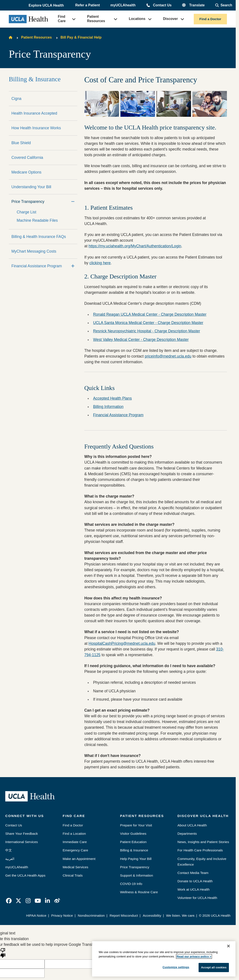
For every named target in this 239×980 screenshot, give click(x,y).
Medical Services (75, 867)
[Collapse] (73, 202)
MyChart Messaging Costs (34, 251)
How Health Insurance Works (36, 128)
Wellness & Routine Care (139, 892)
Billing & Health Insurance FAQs (39, 237)
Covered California (27, 158)
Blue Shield (21, 143)
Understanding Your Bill (31, 187)
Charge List (26, 212)
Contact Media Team (193, 873)
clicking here (100, 263)
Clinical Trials (73, 875)
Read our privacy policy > (194, 956)
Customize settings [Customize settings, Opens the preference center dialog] (176, 967)
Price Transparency (28, 202)
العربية (10, 859)
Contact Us (162, 5)
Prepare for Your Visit (136, 825)
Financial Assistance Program (37, 266)
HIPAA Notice (36, 915)
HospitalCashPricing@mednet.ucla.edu (122, 643)
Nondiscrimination (91, 915)
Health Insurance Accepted (34, 113)
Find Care (62, 19)
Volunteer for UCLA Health (197, 898)
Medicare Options (26, 172)
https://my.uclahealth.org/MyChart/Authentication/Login (135, 246)
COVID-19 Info (131, 884)
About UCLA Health (192, 825)
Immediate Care (75, 842)
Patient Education (133, 842)
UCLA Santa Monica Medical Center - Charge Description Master (148, 323)
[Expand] (73, 266)
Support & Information (137, 875)
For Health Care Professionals (200, 850)
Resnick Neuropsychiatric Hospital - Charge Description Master (147, 331)
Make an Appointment (79, 859)
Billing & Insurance (35, 79)
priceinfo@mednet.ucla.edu (168, 356)
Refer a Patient (88, 5)
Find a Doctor (210, 19)
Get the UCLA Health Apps (25, 875)
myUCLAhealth (123, 5)
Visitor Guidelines (133, 834)
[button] (47, 5)
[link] (9, 901)
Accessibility (152, 915)
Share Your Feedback (22, 834)
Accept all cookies (214, 967)
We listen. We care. (181, 915)
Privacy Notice (62, 915)
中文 (9, 850)
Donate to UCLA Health (195, 881)
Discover (170, 19)
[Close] (228, 946)
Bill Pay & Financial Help (81, 37)
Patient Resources (96, 19)
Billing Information (108, 407)
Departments (187, 834)
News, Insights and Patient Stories (203, 842)
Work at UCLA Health (194, 889)
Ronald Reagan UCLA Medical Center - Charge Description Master (150, 314)
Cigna (16, 99)
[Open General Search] (224, 5)
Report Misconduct (124, 915)
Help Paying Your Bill (136, 859)
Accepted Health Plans (112, 398)
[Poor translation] (3, 953)
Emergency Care (75, 850)
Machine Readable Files (37, 220)
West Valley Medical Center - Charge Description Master (141, 340)
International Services (22, 842)
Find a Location (74, 834)
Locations (137, 19)
